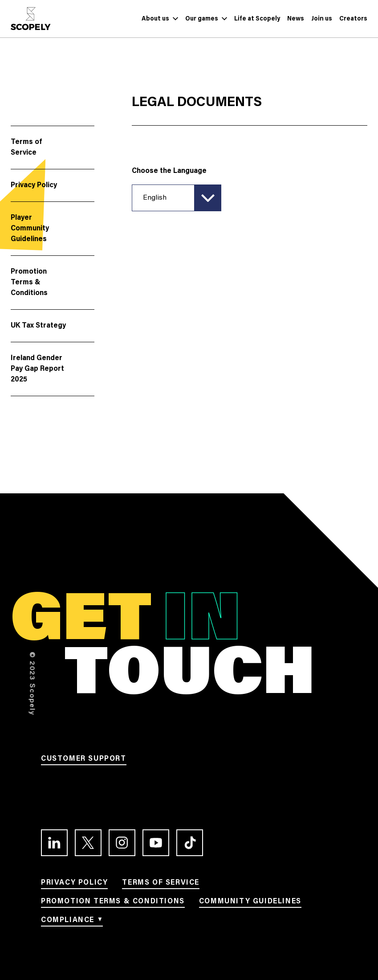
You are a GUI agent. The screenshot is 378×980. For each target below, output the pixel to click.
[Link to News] (296, 19)
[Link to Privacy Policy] (74, 884)
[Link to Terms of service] (161, 884)
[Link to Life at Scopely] (257, 19)
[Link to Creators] (353, 19)
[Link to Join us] (322, 19)
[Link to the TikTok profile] (190, 843)
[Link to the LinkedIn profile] (54, 843)
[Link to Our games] (202, 19)
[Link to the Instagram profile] (122, 843)
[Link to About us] (155, 19)
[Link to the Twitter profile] (88, 843)
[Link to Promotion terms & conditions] (113, 903)
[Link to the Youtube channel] (156, 843)
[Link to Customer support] (84, 760)
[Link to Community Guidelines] (250, 903)
